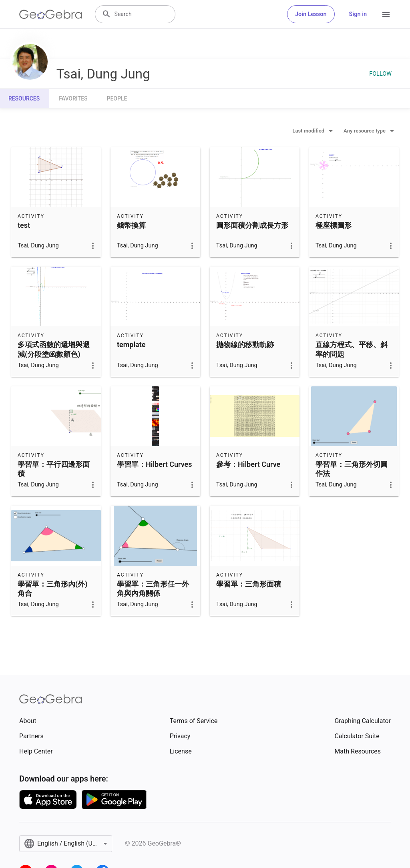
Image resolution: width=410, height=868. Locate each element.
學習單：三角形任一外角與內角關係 (153, 589)
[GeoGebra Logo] (51, 14)
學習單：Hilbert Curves (154, 464)
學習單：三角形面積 (249, 584)
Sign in (358, 14)
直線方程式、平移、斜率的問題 (352, 349)
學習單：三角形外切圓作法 (352, 469)
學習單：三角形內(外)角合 (53, 589)
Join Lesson (311, 14)
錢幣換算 (131, 225)
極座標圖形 (334, 225)
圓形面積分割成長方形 (252, 225)
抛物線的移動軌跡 (245, 345)
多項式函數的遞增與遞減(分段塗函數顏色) (54, 349)
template (131, 345)
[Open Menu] (386, 14)
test (24, 225)
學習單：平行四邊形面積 (54, 469)
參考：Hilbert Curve (248, 464)
